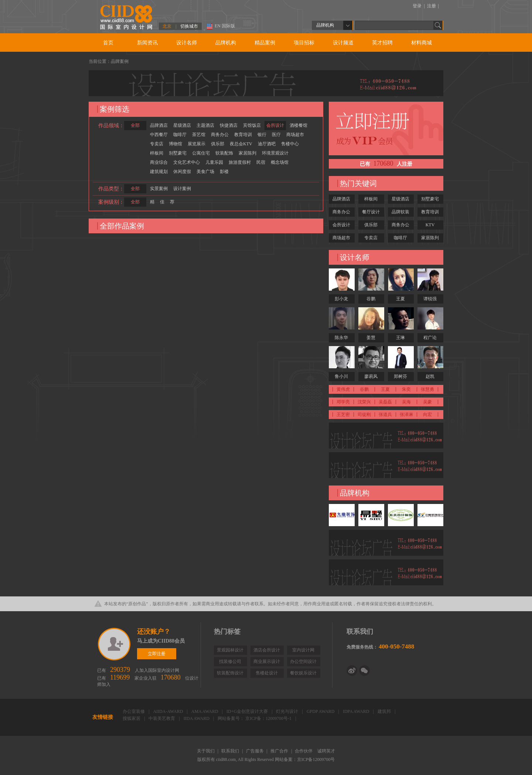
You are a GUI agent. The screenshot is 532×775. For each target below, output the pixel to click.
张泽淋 (406, 414)
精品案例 (265, 43)
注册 (432, 6)
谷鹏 (371, 299)
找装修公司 (230, 661)
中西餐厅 (159, 135)
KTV (430, 225)
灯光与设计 (288, 711)
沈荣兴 (364, 402)
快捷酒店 (229, 125)
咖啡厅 (180, 135)
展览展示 (197, 144)
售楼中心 (290, 144)
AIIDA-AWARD (168, 711)
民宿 (261, 162)
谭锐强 (430, 299)
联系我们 (231, 751)
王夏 (400, 299)
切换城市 (189, 26)
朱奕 (406, 389)
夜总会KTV (241, 144)
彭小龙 (341, 299)
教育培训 (243, 135)
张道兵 (385, 414)
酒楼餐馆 (299, 125)
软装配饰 (224, 153)
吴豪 (427, 402)
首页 (108, 43)
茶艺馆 (199, 135)
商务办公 (220, 135)
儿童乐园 (214, 162)
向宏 (427, 414)
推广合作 (280, 751)
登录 (418, 6)
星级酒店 (182, 125)
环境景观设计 (275, 153)
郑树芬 (400, 376)
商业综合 (159, 162)
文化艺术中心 (187, 162)
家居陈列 (248, 153)
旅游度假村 (240, 162)
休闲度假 (182, 172)
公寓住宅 (201, 153)
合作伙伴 (304, 751)
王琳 (400, 338)
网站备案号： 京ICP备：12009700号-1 (255, 718)
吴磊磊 (385, 402)
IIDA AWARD (197, 718)
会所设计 (275, 125)
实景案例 (159, 189)
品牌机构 (226, 43)
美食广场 (205, 172)
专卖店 (157, 144)
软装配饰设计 (230, 673)
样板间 (157, 153)
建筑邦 (385, 711)
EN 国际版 (225, 26)
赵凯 (430, 376)
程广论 (430, 338)
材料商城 (422, 43)
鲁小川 (341, 376)
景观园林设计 (230, 650)
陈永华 (341, 338)
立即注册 (115, 644)
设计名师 (187, 43)
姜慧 (371, 338)
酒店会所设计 (267, 650)
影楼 (224, 172)
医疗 (276, 135)
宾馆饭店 (252, 125)
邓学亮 (343, 402)
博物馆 (175, 144)
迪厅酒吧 (267, 144)
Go (438, 25)
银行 (262, 135)
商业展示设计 (267, 661)
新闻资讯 (147, 43)
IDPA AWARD (357, 711)
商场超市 (295, 135)
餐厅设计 (371, 212)
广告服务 (255, 751)
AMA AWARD (205, 711)
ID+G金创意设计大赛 (248, 711)
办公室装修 (134, 711)
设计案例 (182, 189)
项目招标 (304, 43)
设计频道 (343, 43)
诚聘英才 (326, 751)
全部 (135, 125)
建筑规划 (159, 172)
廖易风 (371, 376)
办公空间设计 (303, 661)
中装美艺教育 (162, 718)
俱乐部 (218, 144)
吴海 (406, 402)
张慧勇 (427, 389)
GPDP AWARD (321, 711)
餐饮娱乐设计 (303, 673)
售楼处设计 (267, 673)
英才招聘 (382, 43)
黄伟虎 (343, 389)
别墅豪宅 (178, 153)
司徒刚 (364, 414)
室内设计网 (303, 650)
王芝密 (343, 414)
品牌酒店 (159, 125)
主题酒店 (205, 125)
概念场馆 (280, 162)
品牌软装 (400, 212)
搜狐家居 (132, 718)
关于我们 (206, 751)
